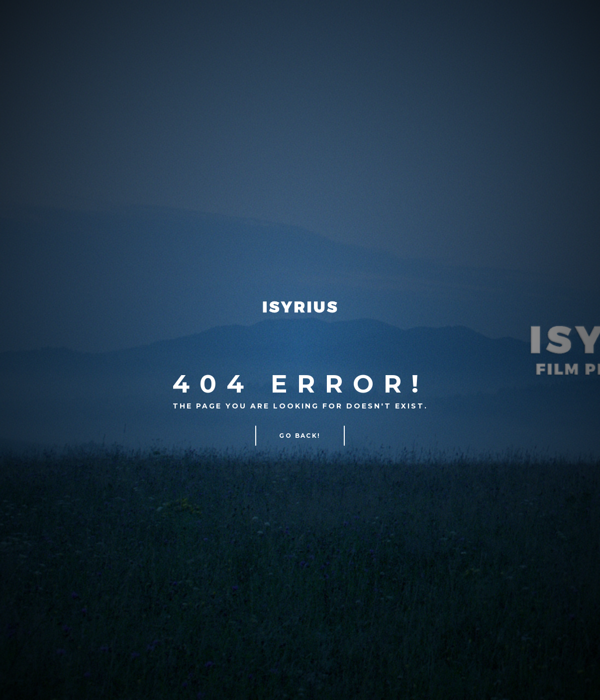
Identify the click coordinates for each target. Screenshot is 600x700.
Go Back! (300, 436)
